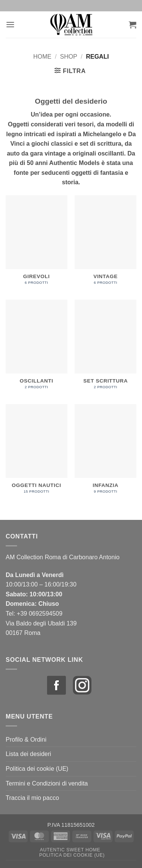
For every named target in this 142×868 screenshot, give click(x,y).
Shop (69, 57)
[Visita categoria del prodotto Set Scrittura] (105, 348)
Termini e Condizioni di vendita (47, 783)
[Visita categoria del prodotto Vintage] (105, 244)
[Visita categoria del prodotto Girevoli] (37, 244)
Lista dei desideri (28, 754)
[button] (10, 24)
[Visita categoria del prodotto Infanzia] (105, 453)
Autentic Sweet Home (70, 850)
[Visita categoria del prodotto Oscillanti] (37, 348)
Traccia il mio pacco (32, 798)
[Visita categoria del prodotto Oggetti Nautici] (37, 453)
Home (42, 57)
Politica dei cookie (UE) (37, 769)
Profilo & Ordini (26, 740)
